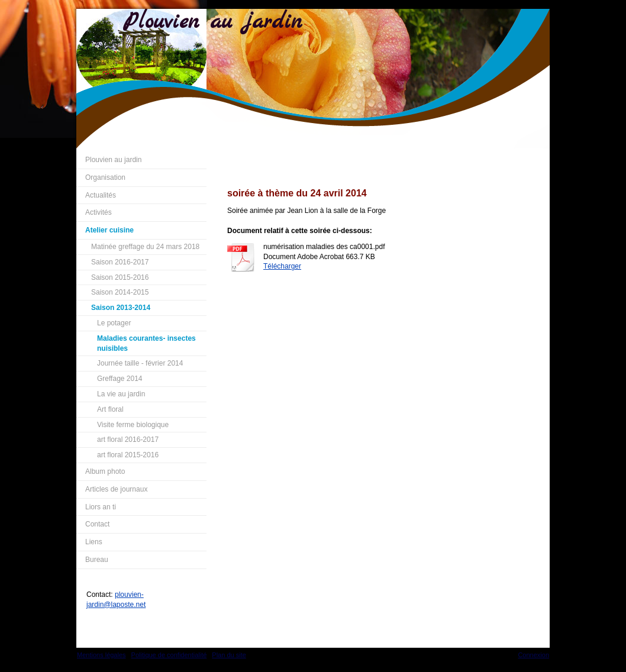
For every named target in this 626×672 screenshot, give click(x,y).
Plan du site (229, 655)
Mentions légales (101, 655)
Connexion (533, 655)
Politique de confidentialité (169, 655)
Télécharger (282, 266)
